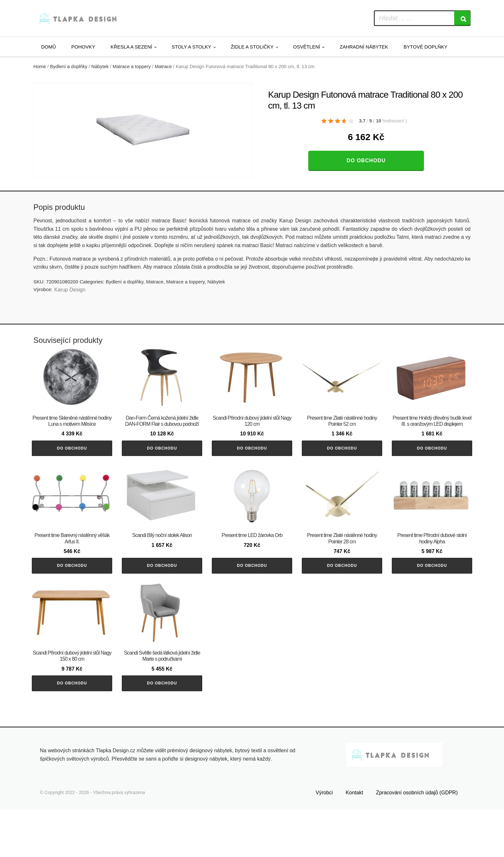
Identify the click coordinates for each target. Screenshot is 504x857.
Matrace (163, 67)
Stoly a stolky (191, 47)
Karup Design (70, 290)
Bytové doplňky (426, 47)
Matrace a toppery (132, 67)
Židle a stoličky (252, 47)
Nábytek (100, 67)
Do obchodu (366, 161)
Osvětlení (307, 47)
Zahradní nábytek (364, 47)
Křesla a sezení (131, 47)
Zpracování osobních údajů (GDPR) (417, 840)
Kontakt (354, 840)
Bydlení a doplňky (69, 67)
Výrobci (324, 840)
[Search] (462, 18)
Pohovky (83, 47)
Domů (49, 47)
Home (40, 67)
